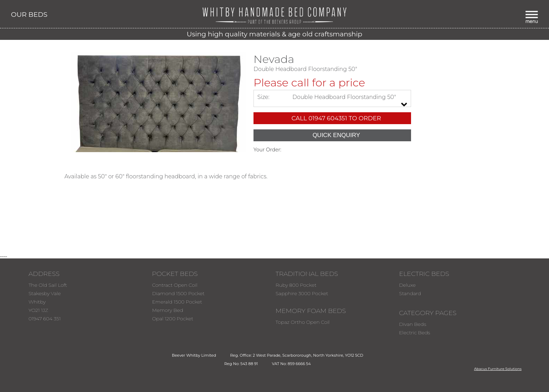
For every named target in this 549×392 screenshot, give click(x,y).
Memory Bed (168, 310)
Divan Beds (413, 324)
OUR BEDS (29, 15)
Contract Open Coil (175, 285)
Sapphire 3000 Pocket (302, 293)
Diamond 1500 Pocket (178, 293)
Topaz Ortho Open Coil (303, 322)
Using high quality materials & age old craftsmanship (274, 34)
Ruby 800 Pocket (296, 285)
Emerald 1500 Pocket (177, 302)
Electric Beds (415, 333)
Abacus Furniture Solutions (498, 369)
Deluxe (408, 285)
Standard (410, 293)
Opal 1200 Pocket (172, 319)
